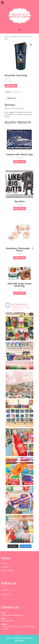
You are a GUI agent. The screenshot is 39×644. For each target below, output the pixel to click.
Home (7, 37)
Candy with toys (7, 570)
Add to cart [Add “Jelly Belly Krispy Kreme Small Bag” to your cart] (20, 293)
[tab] (2, 3)
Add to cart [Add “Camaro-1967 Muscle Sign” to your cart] (20, 162)
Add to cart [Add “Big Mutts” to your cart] (20, 209)
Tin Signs (5, 564)
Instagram (5, 594)
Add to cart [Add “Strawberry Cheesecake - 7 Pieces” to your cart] (20, 258)
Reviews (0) (11, 98)
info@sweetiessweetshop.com (12, 615)
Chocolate (5, 567)
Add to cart (11, 86)
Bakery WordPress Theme (18, 638)
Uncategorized (15, 37)
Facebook (5, 590)
